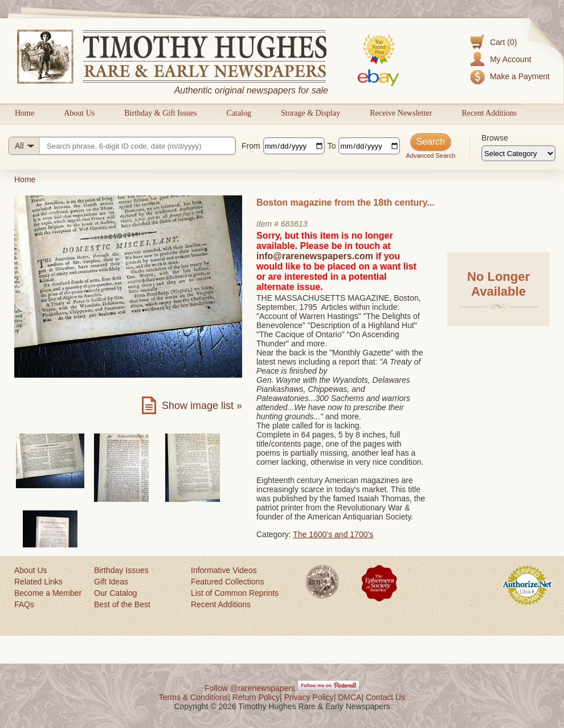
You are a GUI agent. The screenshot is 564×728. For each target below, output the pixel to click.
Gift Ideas (111, 582)
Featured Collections (227, 582)
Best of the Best (122, 604)
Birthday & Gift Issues (160, 113)
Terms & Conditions (193, 697)
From (251, 146)
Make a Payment (520, 76)
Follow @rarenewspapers (250, 688)
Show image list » (202, 406)
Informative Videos (224, 570)
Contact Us (385, 697)
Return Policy (256, 697)
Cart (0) (503, 42)
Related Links (38, 582)
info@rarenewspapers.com (315, 256)
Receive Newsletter (401, 113)
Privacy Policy (309, 697)
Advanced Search (430, 156)
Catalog (239, 113)
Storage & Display (310, 113)
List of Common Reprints (235, 593)
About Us (79, 113)
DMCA (350, 697)
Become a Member (48, 593)
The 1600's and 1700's (333, 534)
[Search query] (122, 146)
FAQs (24, 604)
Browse (495, 138)
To (332, 146)
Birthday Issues (121, 570)
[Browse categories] (518, 153)
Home (24, 113)
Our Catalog (115, 593)
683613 (294, 224)
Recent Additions (489, 113)
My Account (510, 59)
